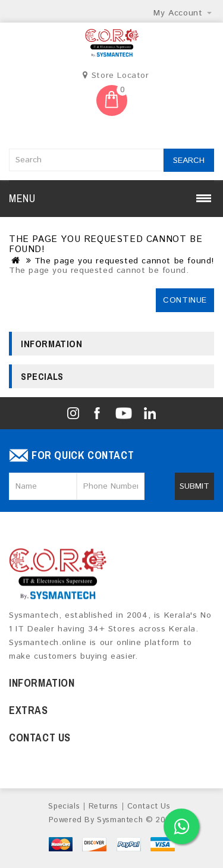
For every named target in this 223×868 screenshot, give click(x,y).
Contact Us (149, 806)
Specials (64, 806)
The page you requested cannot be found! (124, 261)
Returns (103, 806)
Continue (185, 300)
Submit (194, 486)
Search (189, 161)
